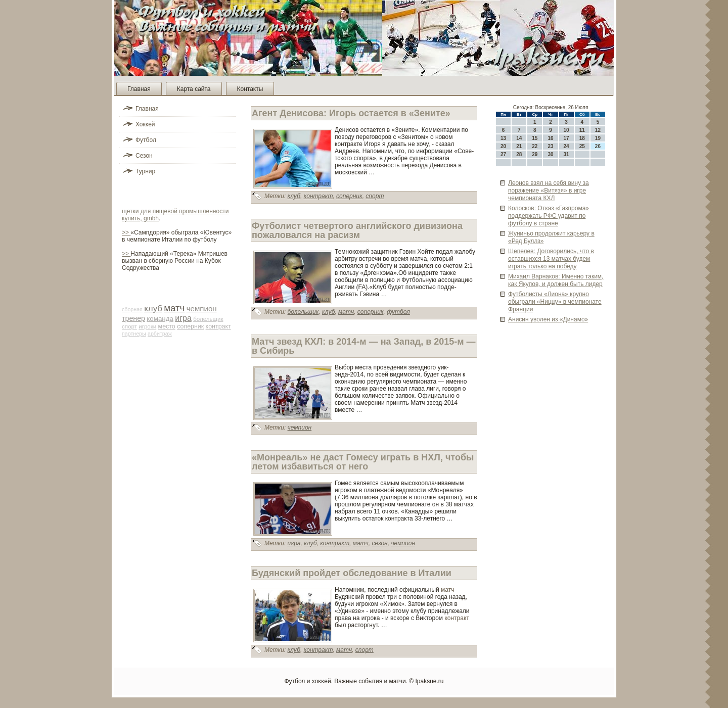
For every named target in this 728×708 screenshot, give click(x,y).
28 (519, 154)
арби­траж (160, 334)
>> (126, 232)
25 (582, 146)
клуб (153, 309)
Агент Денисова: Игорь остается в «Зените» (351, 113)
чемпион (202, 309)
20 (503, 146)
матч (174, 308)
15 (535, 138)
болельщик (208, 319)
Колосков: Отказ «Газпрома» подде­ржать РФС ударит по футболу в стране (549, 216)
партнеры (134, 334)
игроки (147, 326)
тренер (133, 318)
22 (535, 146)
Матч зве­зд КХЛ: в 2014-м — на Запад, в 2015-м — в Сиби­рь (364, 346)
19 (598, 138)
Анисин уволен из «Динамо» (548, 319)
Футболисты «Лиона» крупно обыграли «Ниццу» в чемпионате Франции (555, 302)
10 (566, 130)
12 (598, 130)
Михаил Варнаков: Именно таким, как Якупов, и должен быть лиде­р (556, 280)
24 (566, 146)
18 (582, 138)
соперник (190, 326)
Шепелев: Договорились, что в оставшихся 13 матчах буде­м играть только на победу (551, 259)
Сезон (144, 156)
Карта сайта (194, 89)
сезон (379, 543)
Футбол (146, 140)
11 (582, 130)
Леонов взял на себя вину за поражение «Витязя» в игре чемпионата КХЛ (549, 191)
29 (535, 154)
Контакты (250, 89)
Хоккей (145, 124)
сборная (132, 309)
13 (503, 138)
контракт (218, 326)
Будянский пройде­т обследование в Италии (352, 573)
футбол (398, 312)
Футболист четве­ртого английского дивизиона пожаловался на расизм (357, 230)
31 (566, 154)
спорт (129, 326)
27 (503, 154)
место (167, 326)
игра (183, 318)
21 (519, 146)
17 (566, 138)
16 (550, 138)
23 (550, 146)
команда (160, 319)
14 (519, 138)
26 (598, 146)
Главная (139, 89)
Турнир (145, 171)
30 (550, 154)
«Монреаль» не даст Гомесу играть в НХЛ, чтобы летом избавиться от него (363, 462)
